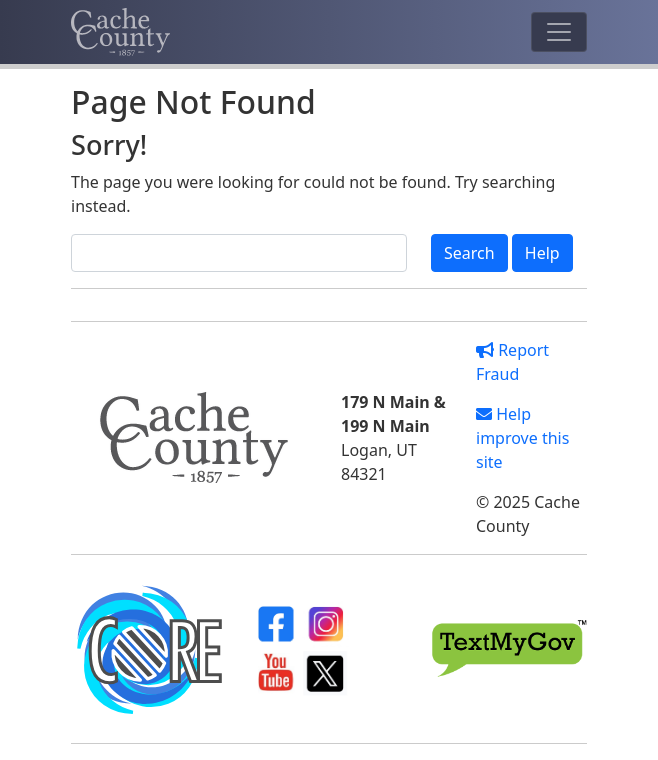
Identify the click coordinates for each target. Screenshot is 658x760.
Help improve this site (522, 438)
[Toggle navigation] (559, 32)
